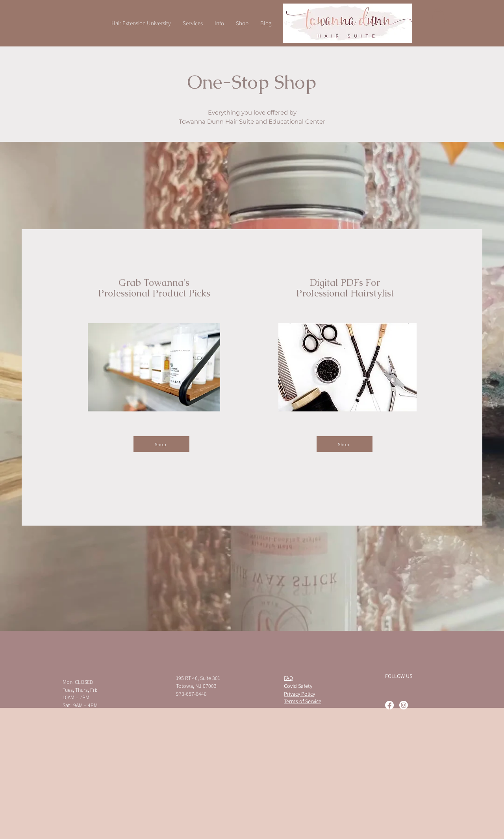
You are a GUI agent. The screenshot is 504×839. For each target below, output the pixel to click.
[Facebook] (389, 705)
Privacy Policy (299, 694)
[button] (438, 16)
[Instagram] (404, 705)
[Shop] (161, 444)
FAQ (288, 678)
